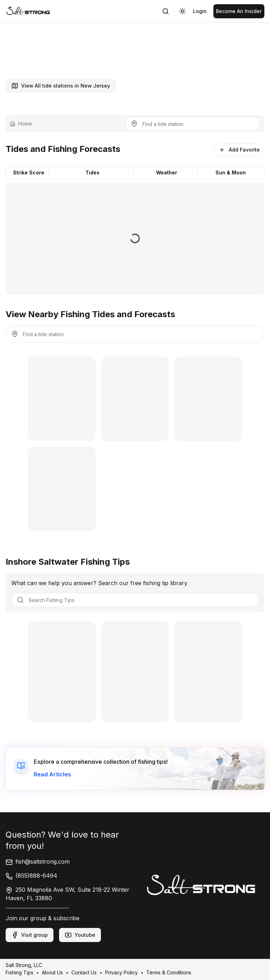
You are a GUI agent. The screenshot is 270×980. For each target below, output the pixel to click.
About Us (52, 972)
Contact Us (84, 972)
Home (21, 124)
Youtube (80, 935)
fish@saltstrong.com (38, 861)
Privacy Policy (121, 972)
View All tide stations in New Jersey (61, 86)
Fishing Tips (20, 972)
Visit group (30, 935)
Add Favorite (239, 150)
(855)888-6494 (31, 876)
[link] (28, 11)
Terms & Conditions (169, 972)
